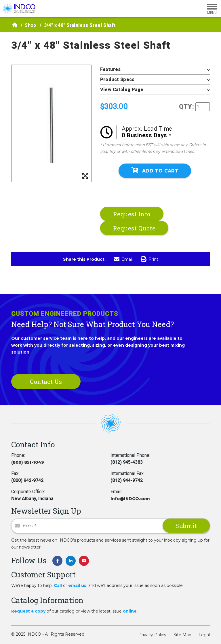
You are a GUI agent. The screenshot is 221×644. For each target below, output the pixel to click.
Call (58, 585)
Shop (31, 25)
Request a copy (28, 611)
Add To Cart (155, 170)
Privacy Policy (152, 635)
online (130, 611)
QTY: (187, 107)
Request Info (132, 214)
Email (123, 259)
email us (77, 585)
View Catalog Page (122, 90)
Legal (204, 635)
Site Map (182, 635)
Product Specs (117, 79)
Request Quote (134, 228)
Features (110, 69)
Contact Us (46, 382)
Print (149, 259)
